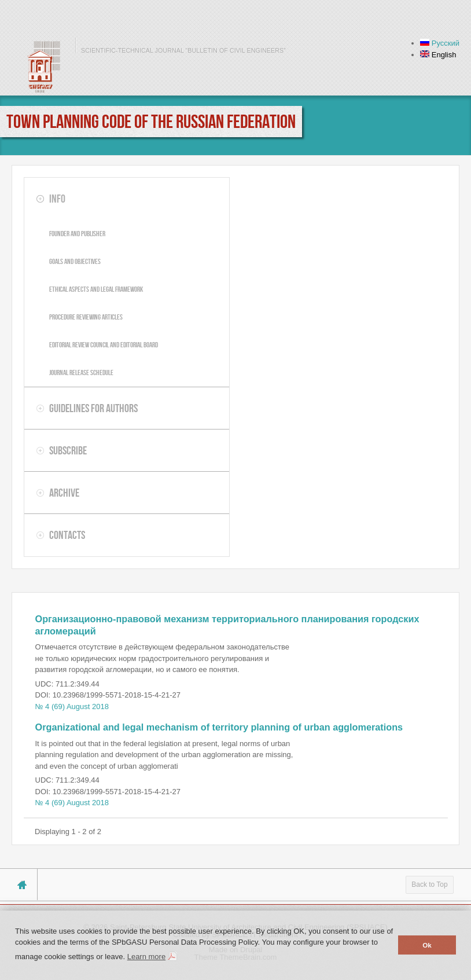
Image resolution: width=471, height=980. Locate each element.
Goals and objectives (75, 261)
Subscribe (68, 450)
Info (57, 199)
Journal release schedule (81, 372)
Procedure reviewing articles (86, 317)
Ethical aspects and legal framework (96, 289)
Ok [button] (427, 945)
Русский (440, 43)
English (438, 55)
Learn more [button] (146, 957)
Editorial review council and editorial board (104, 345)
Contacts (67, 535)
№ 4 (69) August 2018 (72, 706)
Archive (64, 493)
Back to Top (429, 884)
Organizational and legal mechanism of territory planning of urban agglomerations (219, 727)
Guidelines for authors (93, 408)
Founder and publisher (77, 234)
